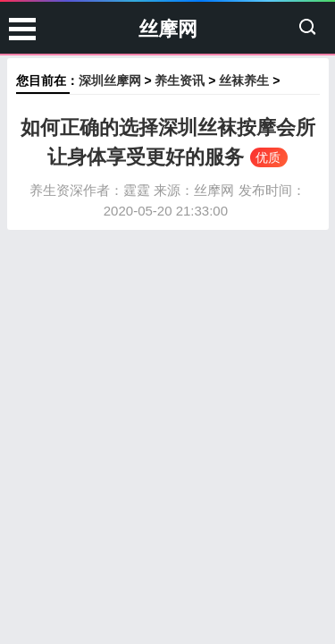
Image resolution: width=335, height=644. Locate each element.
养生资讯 (180, 80)
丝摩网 (168, 29)
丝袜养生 (244, 80)
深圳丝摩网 (110, 80)
